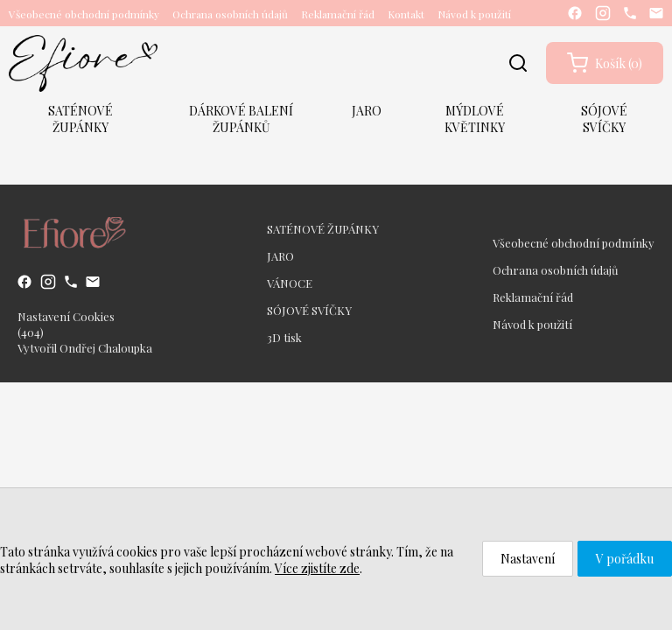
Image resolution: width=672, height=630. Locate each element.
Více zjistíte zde (317, 568)
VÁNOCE (290, 283)
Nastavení (528, 559)
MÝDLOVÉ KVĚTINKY (475, 119)
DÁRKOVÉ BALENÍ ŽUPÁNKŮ (241, 119)
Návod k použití (474, 14)
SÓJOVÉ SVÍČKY (604, 119)
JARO (367, 111)
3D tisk (284, 337)
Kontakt (406, 14)
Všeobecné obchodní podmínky (84, 14)
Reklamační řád (338, 14)
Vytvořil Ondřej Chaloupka (85, 348)
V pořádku (625, 559)
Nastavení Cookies (66, 316)
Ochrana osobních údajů (230, 14)
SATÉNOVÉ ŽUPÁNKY (80, 119)
